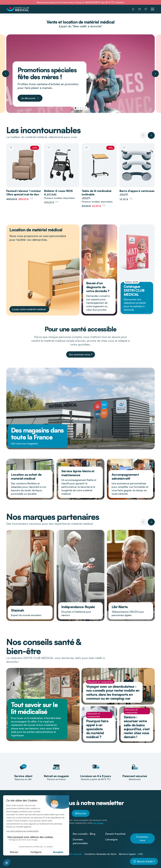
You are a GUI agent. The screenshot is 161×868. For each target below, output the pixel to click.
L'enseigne (111, 839)
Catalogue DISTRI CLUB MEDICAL (134, 290)
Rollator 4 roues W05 (58, 191)
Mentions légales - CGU (131, 854)
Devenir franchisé (115, 834)
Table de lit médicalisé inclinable (97, 193)
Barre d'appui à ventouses (137, 191)
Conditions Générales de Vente (100, 854)
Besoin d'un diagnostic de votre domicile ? (98, 287)
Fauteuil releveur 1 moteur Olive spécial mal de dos (24, 193)
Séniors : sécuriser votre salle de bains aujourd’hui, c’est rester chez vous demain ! (137, 727)
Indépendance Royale (78, 607)
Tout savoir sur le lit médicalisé (34, 708)
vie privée (98, 823)
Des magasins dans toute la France (37, 434)
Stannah (17, 610)
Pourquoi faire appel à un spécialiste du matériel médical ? (97, 729)
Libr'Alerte (120, 607)
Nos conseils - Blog (84, 834)
